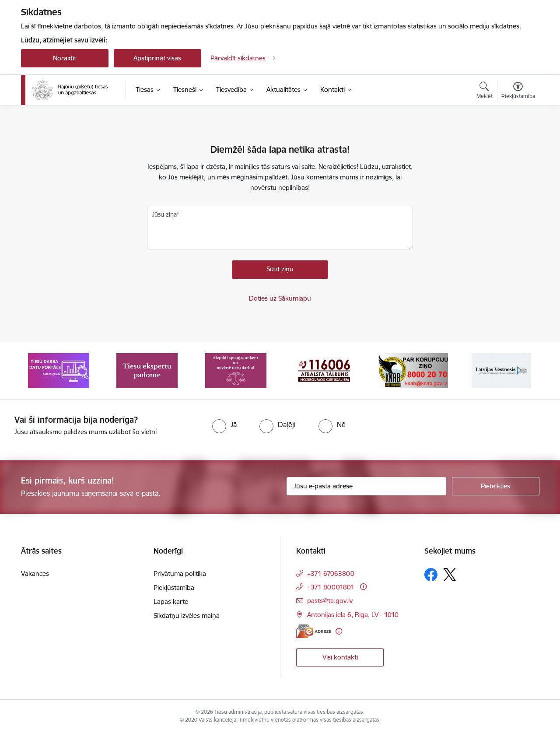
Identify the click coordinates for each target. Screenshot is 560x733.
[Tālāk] (519, 371)
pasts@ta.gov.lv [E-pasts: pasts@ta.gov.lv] (330, 601)
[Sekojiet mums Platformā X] (450, 575)
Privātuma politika (180, 573)
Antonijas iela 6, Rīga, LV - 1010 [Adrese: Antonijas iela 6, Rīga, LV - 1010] (353, 615)
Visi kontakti (340, 657)
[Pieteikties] (496, 486)
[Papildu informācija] (363, 587)
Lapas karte (171, 601)
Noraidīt (65, 58)
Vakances (35, 573)
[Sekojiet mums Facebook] (431, 575)
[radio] (224, 424)
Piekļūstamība (174, 587)
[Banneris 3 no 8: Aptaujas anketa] (236, 370)
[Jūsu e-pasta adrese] (366, 486)
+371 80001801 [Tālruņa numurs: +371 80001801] (331, 587)
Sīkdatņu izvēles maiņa (187, 616)
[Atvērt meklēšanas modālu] (485, 91)
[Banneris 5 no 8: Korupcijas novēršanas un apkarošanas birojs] (413, 370)
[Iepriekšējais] (41, 371)
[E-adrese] (314, 631)
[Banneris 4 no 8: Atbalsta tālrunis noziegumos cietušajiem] (324, 370)
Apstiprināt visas (157, 58)
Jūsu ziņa (164, 214)
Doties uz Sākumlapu (280, 298)
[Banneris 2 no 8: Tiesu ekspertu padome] (147, 370)
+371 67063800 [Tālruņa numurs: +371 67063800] (331, 573)
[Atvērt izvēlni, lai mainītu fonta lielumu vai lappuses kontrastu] (518, 91)
